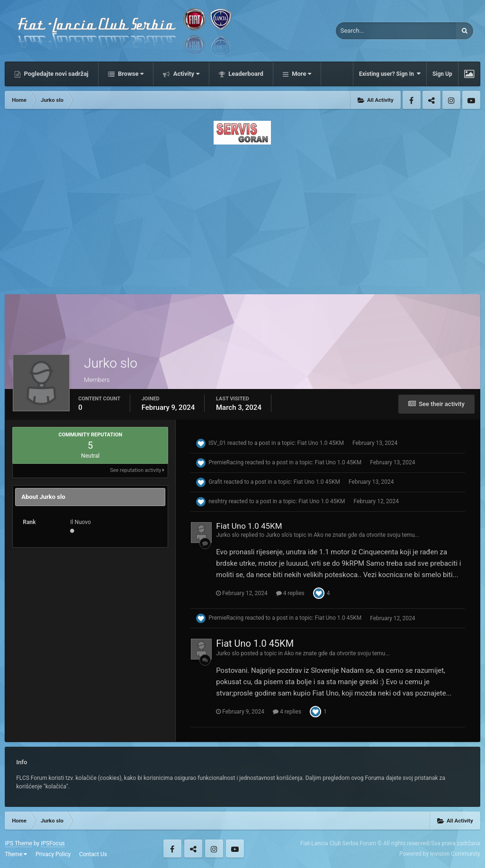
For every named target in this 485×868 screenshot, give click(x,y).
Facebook (412, 100)
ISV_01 (217, 443)
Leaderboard (245, 74)
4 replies (290, 593)
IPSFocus (53, 843)
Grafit (215, 482)
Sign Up (442, 74)
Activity (185, 74)
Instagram (451, 100)
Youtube (471, 100)
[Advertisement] (242, 217)
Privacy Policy (53, 854)
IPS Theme (18, 843)
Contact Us (93, 854)
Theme (16, 854)
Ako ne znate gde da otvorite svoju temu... (366, 535)
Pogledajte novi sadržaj (55, 74)
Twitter (431, 100)
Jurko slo (228, 535)
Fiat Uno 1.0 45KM (321, 443)
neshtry (218, 501)
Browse (130, 74)
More (301, 74)
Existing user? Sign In (390, 74)
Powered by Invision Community (440, 854)
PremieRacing (226, 462)
